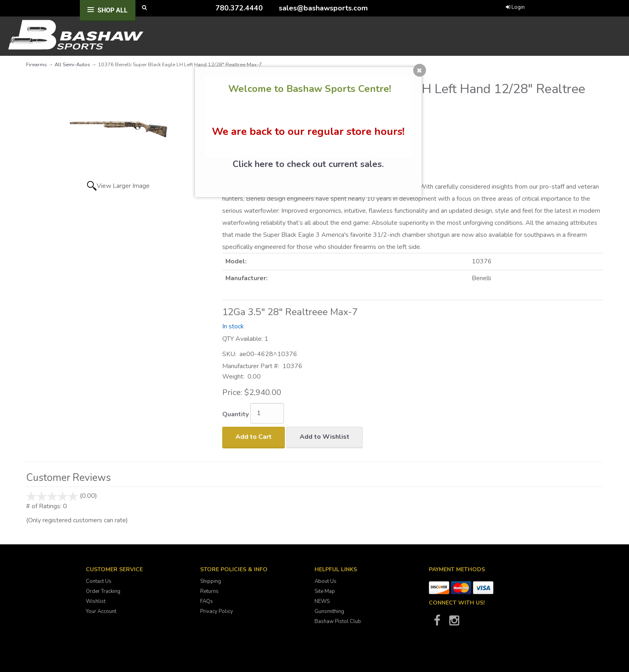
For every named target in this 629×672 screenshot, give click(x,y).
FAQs (207, 601)
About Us (326, 581)
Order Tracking (103, 591)
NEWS (322, 601)
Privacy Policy (217, 611)
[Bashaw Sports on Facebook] (437, 623)
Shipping (211, 581)
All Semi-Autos (72, 65)
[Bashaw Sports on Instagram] (454, 623)
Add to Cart (254, 437)
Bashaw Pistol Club (338, 621)
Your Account (101, 611)
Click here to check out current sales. (308, 164)
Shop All (113, 10)
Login (515, 7)
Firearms (37, 65)
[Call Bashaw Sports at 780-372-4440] (209, 8)
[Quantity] (267, 413)
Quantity (235, 414)
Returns (209, 591)
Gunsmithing (329, 611)
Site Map (325, 591)
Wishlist (96, 601)
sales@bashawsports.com (323, 8)
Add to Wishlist (325, 437)
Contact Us (99, 581)
